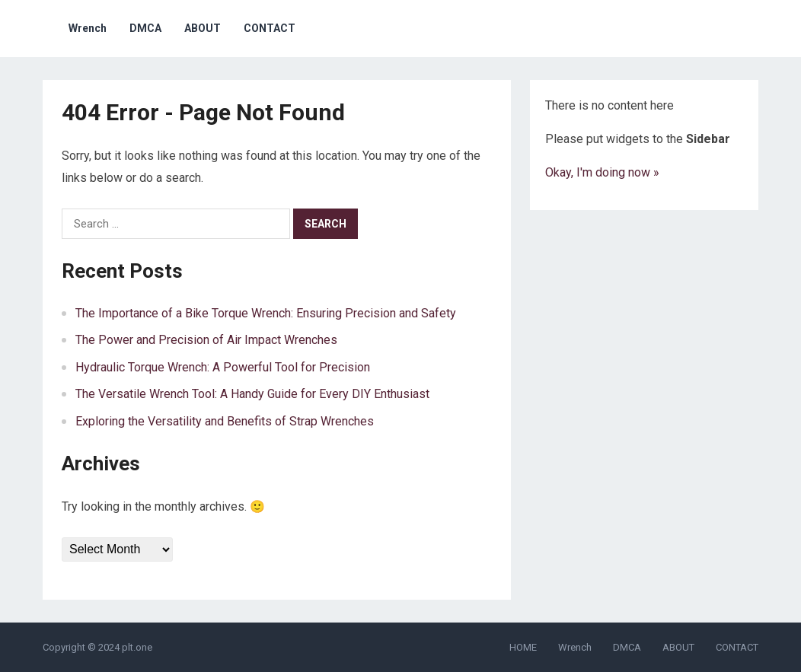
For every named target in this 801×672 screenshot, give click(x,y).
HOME (523, 647)
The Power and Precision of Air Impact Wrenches (206, 340)
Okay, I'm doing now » (602, 172)
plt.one (137, 647)
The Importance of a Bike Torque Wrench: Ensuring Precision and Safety (266, 313)
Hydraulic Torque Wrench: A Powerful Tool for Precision (223, 367)
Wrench (88, 28)
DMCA (145, 28)
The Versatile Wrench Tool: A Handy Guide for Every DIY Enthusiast (252, 394)
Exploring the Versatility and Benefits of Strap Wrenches (225, 421)
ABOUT (203, 28)
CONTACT (270, 28)
